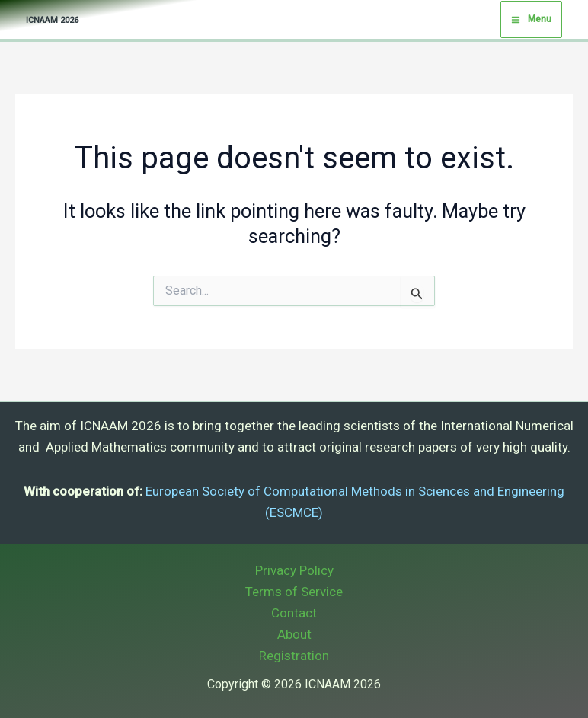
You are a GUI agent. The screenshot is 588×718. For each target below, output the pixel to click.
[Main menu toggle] (531, 20)
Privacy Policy (294, 570)
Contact (294, 613)
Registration (294, 656)
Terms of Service (294, 592)
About (294, 634)
